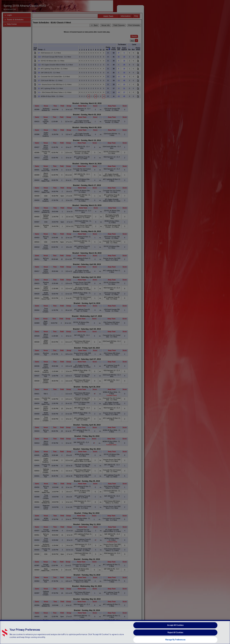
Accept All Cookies (175, 639)
